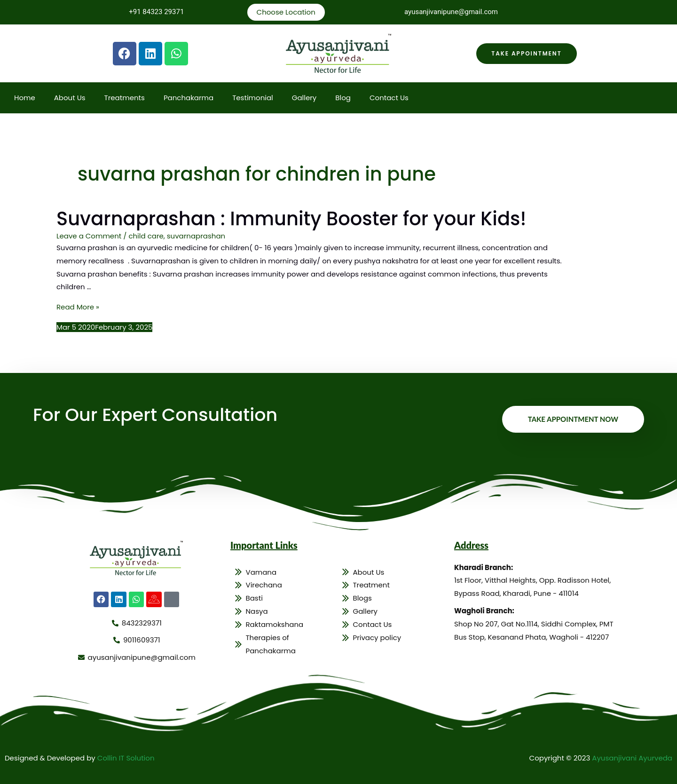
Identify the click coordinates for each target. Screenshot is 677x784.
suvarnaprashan (196, 236)
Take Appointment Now (573, 419)
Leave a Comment (89, 236)
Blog (343, 98)
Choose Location (286, 12)
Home (25, 98)
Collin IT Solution (126, 758)
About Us (70, 98)
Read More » (78, 307)
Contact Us (389, 98)
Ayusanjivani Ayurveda (632, 758)
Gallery (304, 98)
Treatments (125, 98)
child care (146, 236)
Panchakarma (189, 98)
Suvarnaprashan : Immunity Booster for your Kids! (291, 219)
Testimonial (253, 98)
